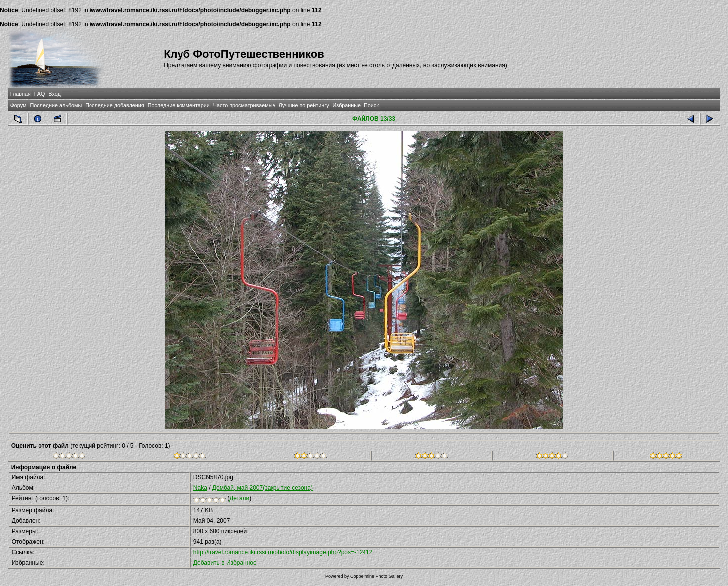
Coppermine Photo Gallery (376, 576)
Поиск (371, 105)
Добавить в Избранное (225, 563)
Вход (54, 94)
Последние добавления (114, 105)
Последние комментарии (179, 105)
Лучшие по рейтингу (304, 105)
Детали (239, 498)
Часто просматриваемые (244, 105)
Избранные (347, 105)
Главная (21, 94)
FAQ (40, 94)
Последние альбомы (56, 105)
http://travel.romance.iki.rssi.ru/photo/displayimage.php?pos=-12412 (283, 552)
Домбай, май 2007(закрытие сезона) (263, 488)
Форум (19, 105)
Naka (200, 488)
